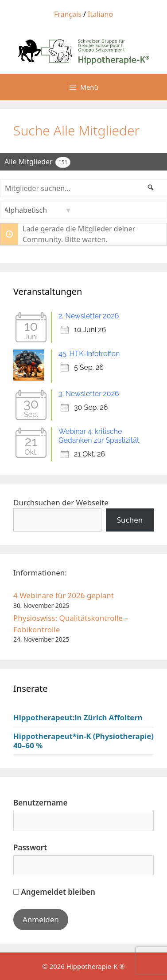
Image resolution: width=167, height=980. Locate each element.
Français (68, 14)
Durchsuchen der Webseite (61, 502)
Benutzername (40, 803)
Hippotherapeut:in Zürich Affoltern (78, 717)
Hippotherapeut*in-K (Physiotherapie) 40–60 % (83, 741)
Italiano (100, 14)
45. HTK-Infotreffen (89, 354)
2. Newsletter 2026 (89, 316)
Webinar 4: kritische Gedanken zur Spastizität (99, 436)
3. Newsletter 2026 (89, 394)
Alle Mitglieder (37, 162)
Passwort (30, 847)
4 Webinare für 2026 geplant (64, 595)
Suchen (130, 520)
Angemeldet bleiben (54, 892)
